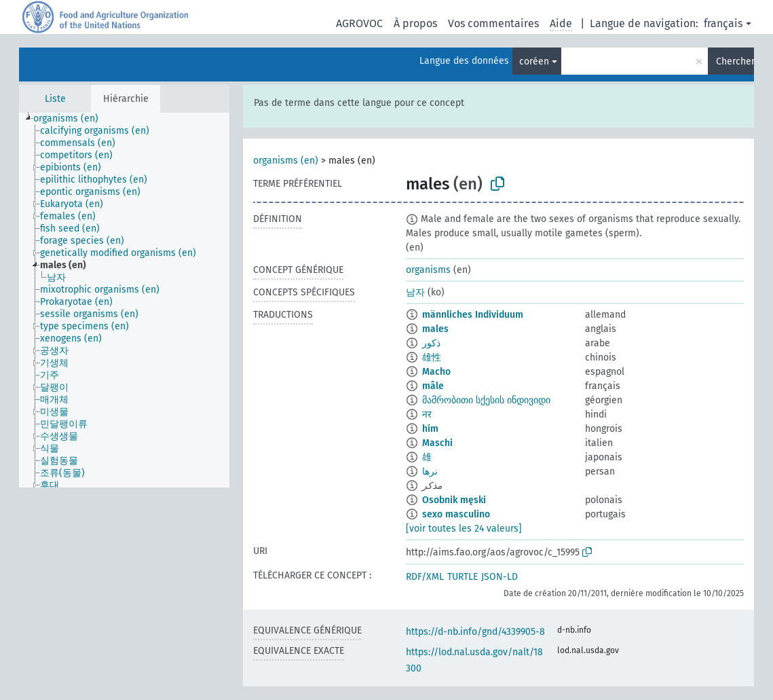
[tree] (124, 300)
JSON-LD (499, 577)
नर (427, 415)
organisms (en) (286, 161)
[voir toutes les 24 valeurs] (464, 529)
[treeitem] (72, 119)
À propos (415, 23)
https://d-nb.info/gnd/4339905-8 (475, 632)
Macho (436, 372)
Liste (55, 99)
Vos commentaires (493, 23)
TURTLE (463, 577)
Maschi (437, 443)
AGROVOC (359, 23)
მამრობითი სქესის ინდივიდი (486, 400)
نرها (430, 472)
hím (430, 429)
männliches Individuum (473, 315)
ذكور (431, 343)
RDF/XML (425, 577)
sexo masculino (456, 514)
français (723, 23)
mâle (433, 386)
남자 (415, 292)
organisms (428, 270)
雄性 (432, 357)
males (435, 329)
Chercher (735, 61)
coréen (534, 61)
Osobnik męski (454, 500)
